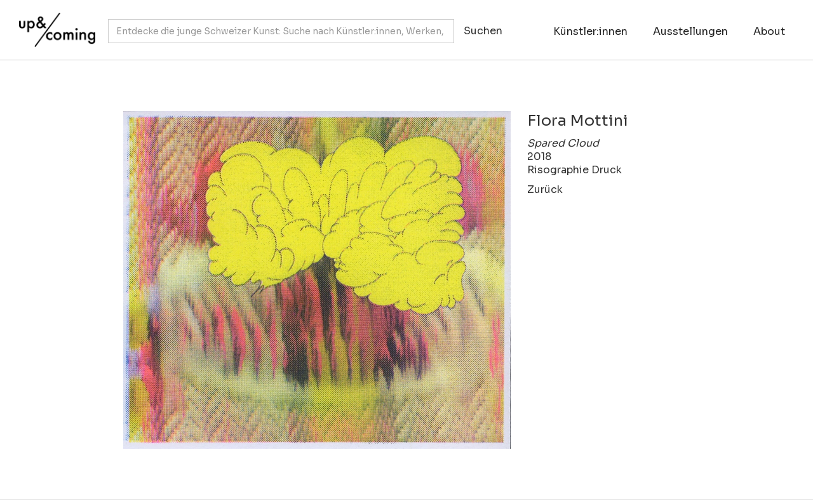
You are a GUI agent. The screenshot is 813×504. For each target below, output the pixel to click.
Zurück (545, 189)
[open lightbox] (311, 280)
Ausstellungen (690, 31)
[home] (54, 23)
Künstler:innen (590, 31)
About (769, 31)
